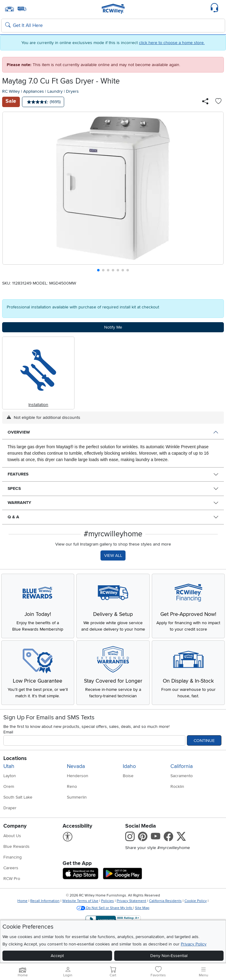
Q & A (13, 517)
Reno (72, 786)
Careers (11, 868)
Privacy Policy (194, 944)
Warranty (19, 503)
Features (18, 474)
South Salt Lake (18, 797)
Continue (204, 741)
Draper (10, 808)
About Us (12, 836)
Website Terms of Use (80, 901)
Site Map (142, 908)
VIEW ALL (113, 555)
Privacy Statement (131, 901)
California (182, 766)
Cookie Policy (196, 901)
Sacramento (182, 776)
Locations (15, 758)
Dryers (72, 91)
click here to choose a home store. (172, 43)
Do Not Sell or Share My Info (105, 908)
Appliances (34, 91)
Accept (57, 956)
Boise (128, 776)
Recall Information (45, 901)
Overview (19, 432)
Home (22, 901)
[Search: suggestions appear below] (113, 26)
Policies (108, 901)
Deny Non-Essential (169, 956)
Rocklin (177, 786)
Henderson (78, 776)
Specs (14, 488)
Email (8, 732)
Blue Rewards (16, 846)
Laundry (55, 91)
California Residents (165, 901)
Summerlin (77, 797)
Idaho (129, 766)
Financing (13, 857)
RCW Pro (12, 879)
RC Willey (11, 91)
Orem (9, 786)
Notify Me (113, 327)
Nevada (76, 766)
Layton (10, 776)
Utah (9, 766)
